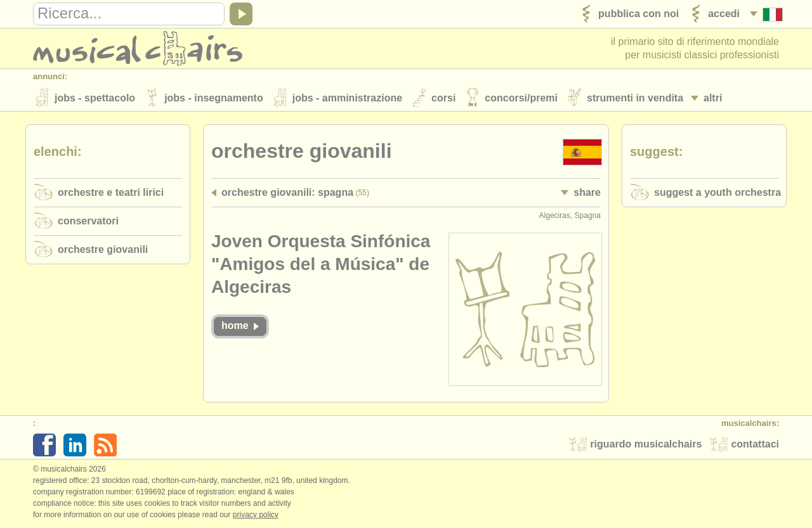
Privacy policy (256, 515)
